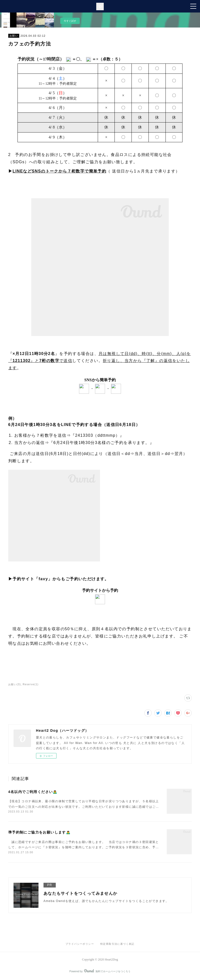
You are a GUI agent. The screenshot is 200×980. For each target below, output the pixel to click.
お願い (14, 36)
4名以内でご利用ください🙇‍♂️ (33, 792)
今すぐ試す (70, 21)
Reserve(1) (31, 684)
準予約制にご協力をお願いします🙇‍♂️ (39, 832)
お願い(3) (15, 684)
